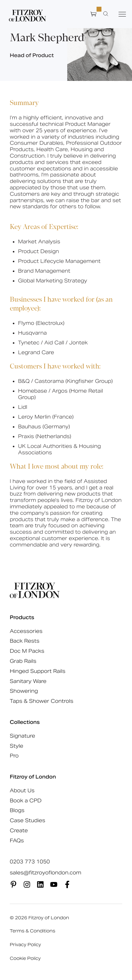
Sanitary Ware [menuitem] (28, 681)
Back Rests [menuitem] (25, 641)
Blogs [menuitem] (17, 810)
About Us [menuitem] (22, 791)
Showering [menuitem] (24, 691)
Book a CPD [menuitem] (26, 801)
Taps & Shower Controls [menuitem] (42, 701)
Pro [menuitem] (14, 756)
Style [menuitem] (16, 746)
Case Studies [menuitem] (28, 820)
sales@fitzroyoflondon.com (46, 873)
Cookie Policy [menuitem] (25, 958)
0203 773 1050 (30, 862)
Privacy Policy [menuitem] (25, 945)
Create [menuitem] (19, 831)
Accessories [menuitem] (26, 631)
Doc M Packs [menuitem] (27, 651)
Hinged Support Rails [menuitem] (38, 671)
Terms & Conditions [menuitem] (33, 931)
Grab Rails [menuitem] (23, 661)
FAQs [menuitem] (17, 841)
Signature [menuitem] (22, 736)
